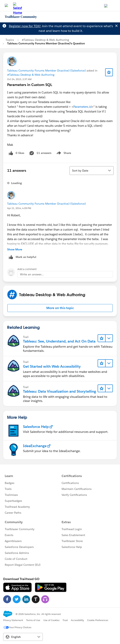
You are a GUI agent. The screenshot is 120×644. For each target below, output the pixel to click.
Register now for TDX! (25, 26)
